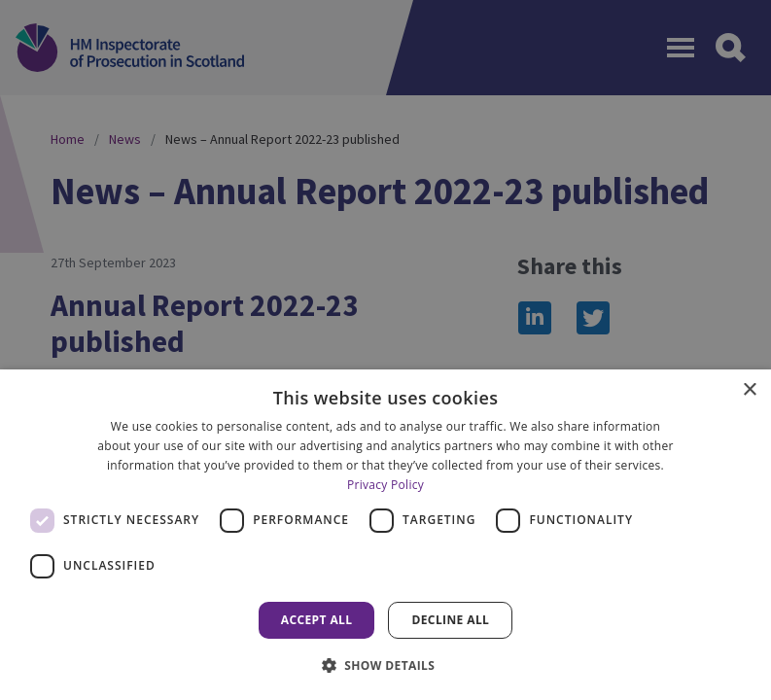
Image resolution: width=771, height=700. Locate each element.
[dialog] (385, 535)
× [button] (749, 390)
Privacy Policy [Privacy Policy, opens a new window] (385, 485)
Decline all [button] (450, 620)
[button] (386, 665)
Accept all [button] (317, 620)
